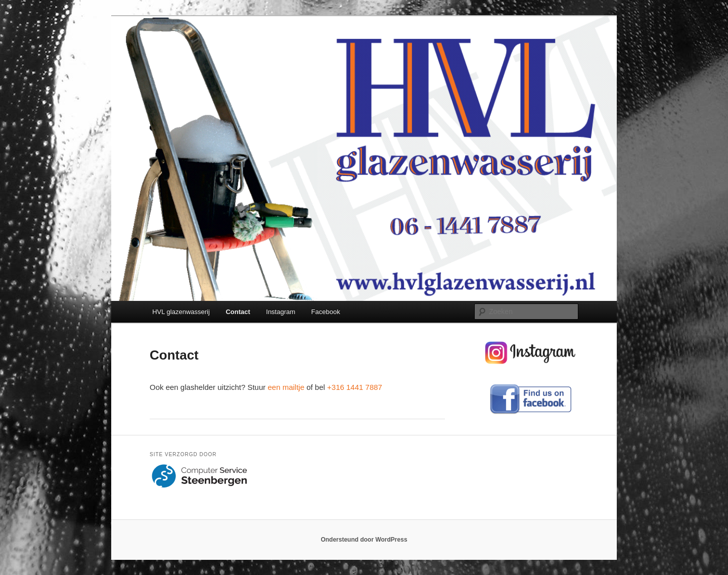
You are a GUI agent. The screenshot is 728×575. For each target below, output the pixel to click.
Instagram (281, 312)
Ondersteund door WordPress (364, 540)
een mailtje (286, 387)
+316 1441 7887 (355, 387)
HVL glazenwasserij (181, 312)
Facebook (326, 312)
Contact (238, 312)
